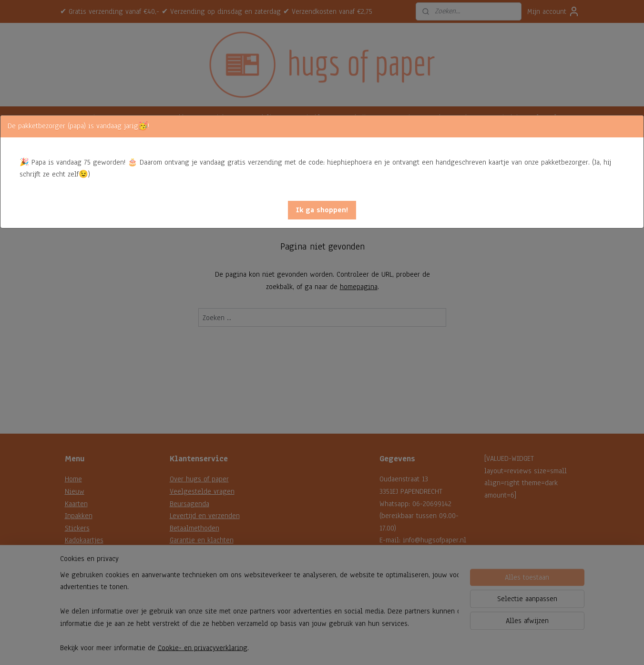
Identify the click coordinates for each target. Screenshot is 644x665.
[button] (322, 210)
